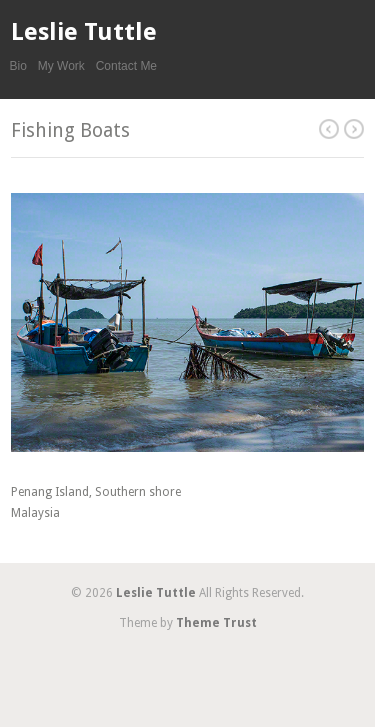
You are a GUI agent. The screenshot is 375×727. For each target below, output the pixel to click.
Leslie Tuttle (84, 32)
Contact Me (126, 66)
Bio (18, 66)
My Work (61, 66)
